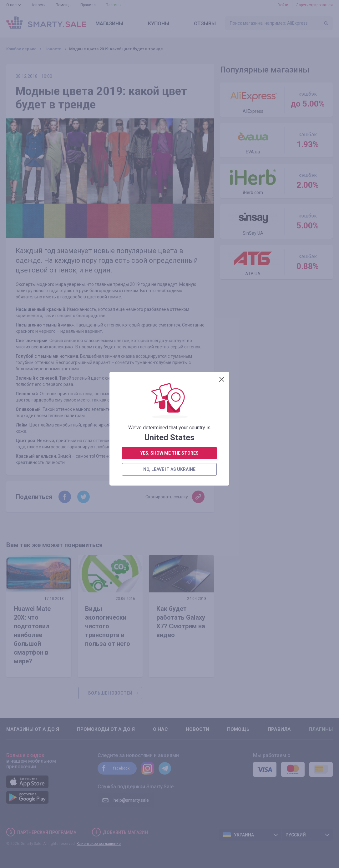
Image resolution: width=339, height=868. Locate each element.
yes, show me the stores (169, 173)
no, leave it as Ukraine (169, 189)
